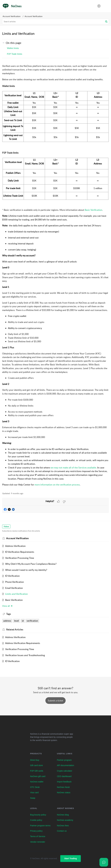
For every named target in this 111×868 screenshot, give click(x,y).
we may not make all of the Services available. (74, 468)
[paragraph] (55, 275)
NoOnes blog (63, 815)
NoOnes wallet (37, 782)
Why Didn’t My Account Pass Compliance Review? (31, 564)
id (23, 621)
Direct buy (35, 760)
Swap (33, 798)
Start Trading (71, 858)
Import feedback (64, 782)
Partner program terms (40, 826)
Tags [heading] (9, 614)
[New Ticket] (55, 701)
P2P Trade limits (15, 54)
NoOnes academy (65, 820)
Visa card (34, 793)
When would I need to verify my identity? (26, 570)
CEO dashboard (64, 776)
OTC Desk (35, 787)
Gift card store (37, 765)
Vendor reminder (38, 842)
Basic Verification (93, 210)
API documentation (65, 765)
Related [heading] (15, 630)
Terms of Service (38, 836)
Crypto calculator (65, 771)
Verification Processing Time (20, 558)
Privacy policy (36, 831)
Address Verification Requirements (23, 643)
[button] (99, 6)
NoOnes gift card (38, 776)
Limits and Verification (16, 594)
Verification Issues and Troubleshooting (25, 655)
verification (32, 621)
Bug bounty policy (38, 815)
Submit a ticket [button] (55, 701)
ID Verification (12, 576)
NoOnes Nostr (63, 787)
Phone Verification (15, 582)
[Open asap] (104, 862)
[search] (55, 22)
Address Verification (15, 546)
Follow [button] (6, 527)
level (16, 621)
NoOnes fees (63, 826)
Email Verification (14, 588)
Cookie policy (36, 820)
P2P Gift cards (37, 771)
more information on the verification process (57, 485)
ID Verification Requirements (20, 552)
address (7, 621)
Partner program (64, 760)
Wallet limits (13, 48)
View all (7, 606)
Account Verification (12, 16)
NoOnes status (64, 793)
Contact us (62, 831)
